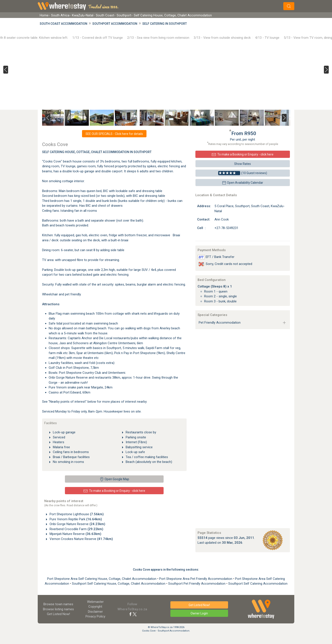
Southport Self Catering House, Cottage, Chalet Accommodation (119, 584)
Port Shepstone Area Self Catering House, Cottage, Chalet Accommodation (102, 579)
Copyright (95, 607)
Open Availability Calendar (243, 183)
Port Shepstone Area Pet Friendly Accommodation (196, 579)
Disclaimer (95, 612)
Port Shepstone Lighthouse (76, 514)
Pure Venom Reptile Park (75, 519)
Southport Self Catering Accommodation (258, 584)
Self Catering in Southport (165, 24)
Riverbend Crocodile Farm (76, 529)
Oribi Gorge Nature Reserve (77, 524)
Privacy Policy (95, 616)
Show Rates (243, 164)
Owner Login (199, 613)
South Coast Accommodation (63, 24)
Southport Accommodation (115, 24)
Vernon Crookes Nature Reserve (81, 539)
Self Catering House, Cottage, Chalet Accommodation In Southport (97, 152)
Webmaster (95, 602)
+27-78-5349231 (226, 228)
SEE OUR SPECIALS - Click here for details (114, 134)
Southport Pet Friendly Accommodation (197, 584)
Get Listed (58, 614)
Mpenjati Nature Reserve (75, 534)
